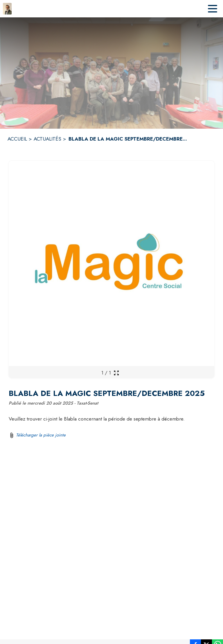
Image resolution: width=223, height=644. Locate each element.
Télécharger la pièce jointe (41, 435)
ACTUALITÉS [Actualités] (47, 139)
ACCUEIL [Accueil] (17, 139)
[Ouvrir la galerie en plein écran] (116, 373)
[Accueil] (7, 9)
